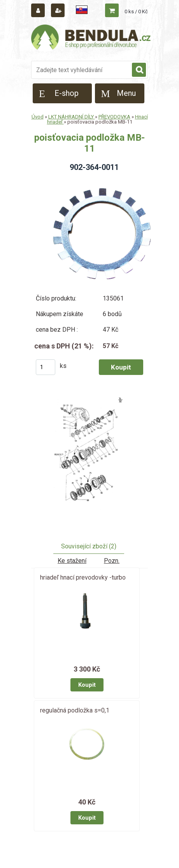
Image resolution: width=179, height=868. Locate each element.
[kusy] (46, 367)
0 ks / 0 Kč (136, 11)
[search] (139, 70)
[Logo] (91, 38)
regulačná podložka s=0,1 (75, 710)
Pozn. (112, 561)
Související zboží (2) (89, 546)
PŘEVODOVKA (114, 117)
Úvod (38, 117)
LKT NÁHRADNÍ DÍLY (72, 117)
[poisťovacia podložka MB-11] (89, 456)
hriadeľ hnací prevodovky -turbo (83, 577)
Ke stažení (72, 561)
